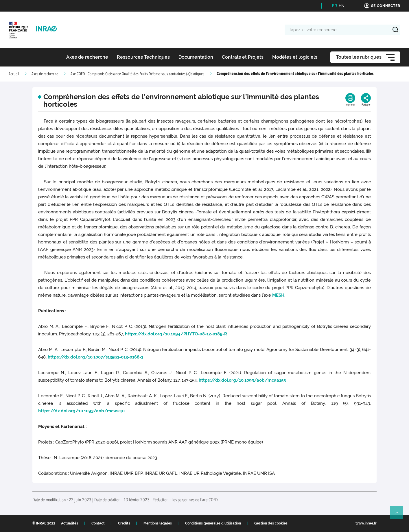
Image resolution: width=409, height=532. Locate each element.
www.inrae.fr (366, 523)
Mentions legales (158, 523)
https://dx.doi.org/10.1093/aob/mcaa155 (242, 380)
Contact (98, 523)
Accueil (14, 74)
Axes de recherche (45, 74)
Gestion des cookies (271, 523)
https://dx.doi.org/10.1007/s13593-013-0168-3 (95, 357)
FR (335, 6)
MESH (278, 295)
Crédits (124, 523)
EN (342, 6)
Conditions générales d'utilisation (213, 523)
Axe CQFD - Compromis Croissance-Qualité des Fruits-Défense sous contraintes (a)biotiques (137, 74)
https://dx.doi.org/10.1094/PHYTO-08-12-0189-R (176, 334)
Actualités (70, 523)
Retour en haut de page (399, 515)
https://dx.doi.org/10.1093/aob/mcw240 (81, 411)
